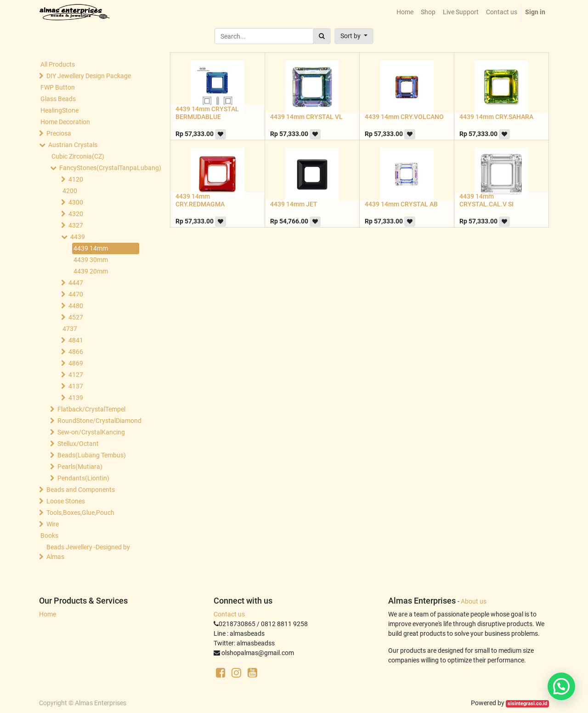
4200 (70, 191)
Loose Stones (66, 501)
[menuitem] (405, 12)
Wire (53, 524)
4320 (76, 214)
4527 (76, 317)
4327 (76, 225)
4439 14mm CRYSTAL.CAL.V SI (486, 200)
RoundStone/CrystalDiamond (99, 421)
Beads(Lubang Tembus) (92, 455)
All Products (58, 64)
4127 (76, 375)
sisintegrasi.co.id (527, 704)
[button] (354, 36)
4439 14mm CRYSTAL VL (306, 117)
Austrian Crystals (73, 145)
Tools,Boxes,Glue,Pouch (80, 513)
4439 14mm (91, 248)
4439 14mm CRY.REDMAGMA (200, 200)
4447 (76, 283)
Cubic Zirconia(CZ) (78, 156)
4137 (76, 386)
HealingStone (59, 110)
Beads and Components (81, 490)
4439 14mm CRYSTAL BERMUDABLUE (207, 113)
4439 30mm (91, 260)
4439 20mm (91, 271)
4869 (76, 363)
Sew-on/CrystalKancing (91, 432)
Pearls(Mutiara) (80, 467)
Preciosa (59, 133)
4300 (76, 202)
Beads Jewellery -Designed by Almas (88, 552)
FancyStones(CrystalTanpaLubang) (101, 168)
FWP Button (58, 87)
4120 (76, 179)
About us (474, 601)
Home (48, 614)
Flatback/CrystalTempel (91, 409)
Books (49, 536)
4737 (70, 329)
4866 (76, 352)
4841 (76, 340)
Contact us (229, 614)
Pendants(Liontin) (83, 478)
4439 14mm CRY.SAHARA (496, 117)
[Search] (322, 36)
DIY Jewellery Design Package (89, 76)
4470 (76, 294)
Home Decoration (65, 122)
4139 (76, 398)
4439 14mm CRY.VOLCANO (404, 117)
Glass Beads (58, 99)
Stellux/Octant (78, 444)
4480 (76, 306)
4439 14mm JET (294, 204)
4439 (78, 237)
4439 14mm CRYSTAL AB (401, 204)
